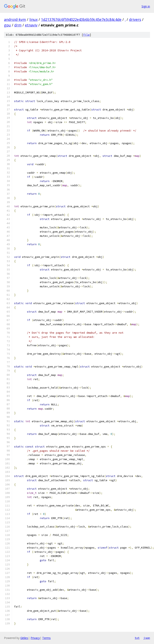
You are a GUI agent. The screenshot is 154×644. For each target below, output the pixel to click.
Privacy (35, 638)
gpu (7, 25)
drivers (135, 19)
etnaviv (31, 25)
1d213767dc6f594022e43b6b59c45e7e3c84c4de (81, 19)
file (86, 35)
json (147, 638)
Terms (46, 638)
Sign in (146, 6)
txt (137, 638)
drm (18, 25)
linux (33, 19)
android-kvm (15, 19)
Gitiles (24, 638)
